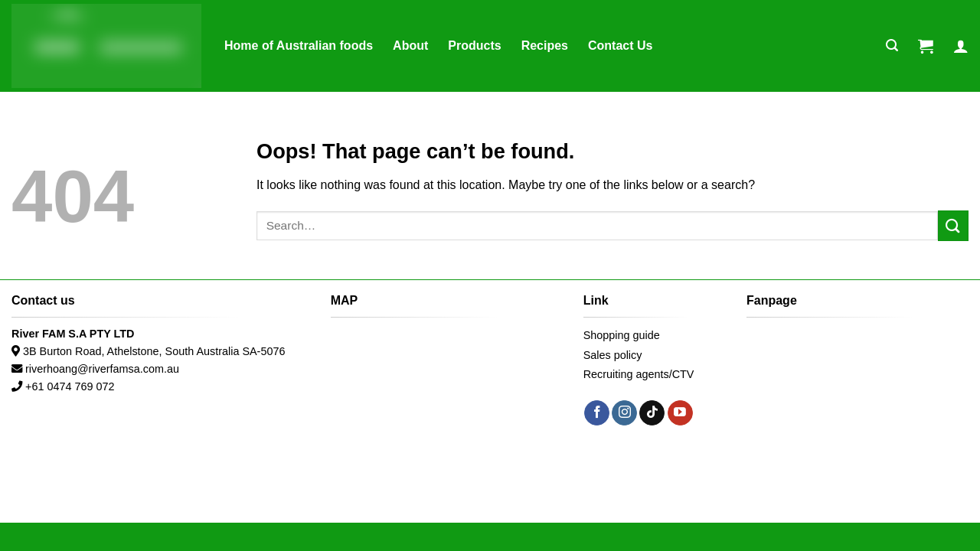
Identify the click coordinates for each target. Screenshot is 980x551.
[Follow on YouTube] (680, 413)
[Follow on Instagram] (624, 413)
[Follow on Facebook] (597, 413)
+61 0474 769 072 (70, 386)
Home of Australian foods (299, 46)
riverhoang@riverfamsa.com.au (102, 369)
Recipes (545, 46)
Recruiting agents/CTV (639, 374)
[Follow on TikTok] (652, 413)
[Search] (892, 46)
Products (474, 46)
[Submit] (953, 225)
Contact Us (620, 46)
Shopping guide (622, 335)
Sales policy (613, 355)
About (410, 46)
